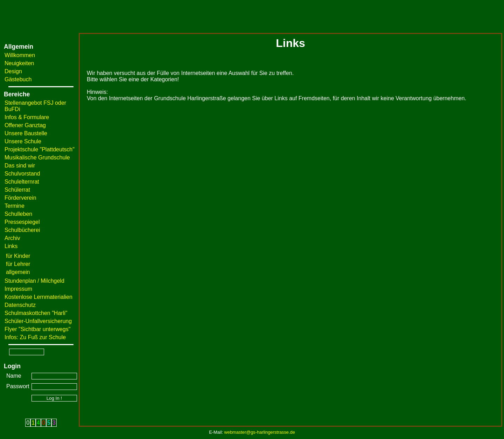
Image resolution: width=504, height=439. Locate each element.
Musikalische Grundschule (37, 157)
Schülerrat (17, 190)
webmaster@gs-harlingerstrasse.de (260, 432)
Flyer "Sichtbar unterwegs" (37, 329)
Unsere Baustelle (26, 133)
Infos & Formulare (27, 117)
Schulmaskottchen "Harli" (36, 313)
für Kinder (18, 256)
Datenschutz (20, 305)
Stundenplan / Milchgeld (34, 281)
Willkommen (20, 55)
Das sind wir (20, 166)
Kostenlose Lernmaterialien (38, 297)
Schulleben (18, 214)
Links (11, 246)
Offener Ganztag (25, 125)
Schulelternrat (22, 182)
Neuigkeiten (19, 63)
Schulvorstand (22, 174)
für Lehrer (18, 264)
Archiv (12, 238)
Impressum (18, 289)
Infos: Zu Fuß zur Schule (35, 337)
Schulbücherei (22, 230)
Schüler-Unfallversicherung (38, 321)
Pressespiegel (22, 222)
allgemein (18, 272)
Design (13, 71)
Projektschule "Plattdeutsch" (40, 149)
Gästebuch (18, 79)
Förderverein (20, 198)
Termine (15, 206)
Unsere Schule (23, 141)
